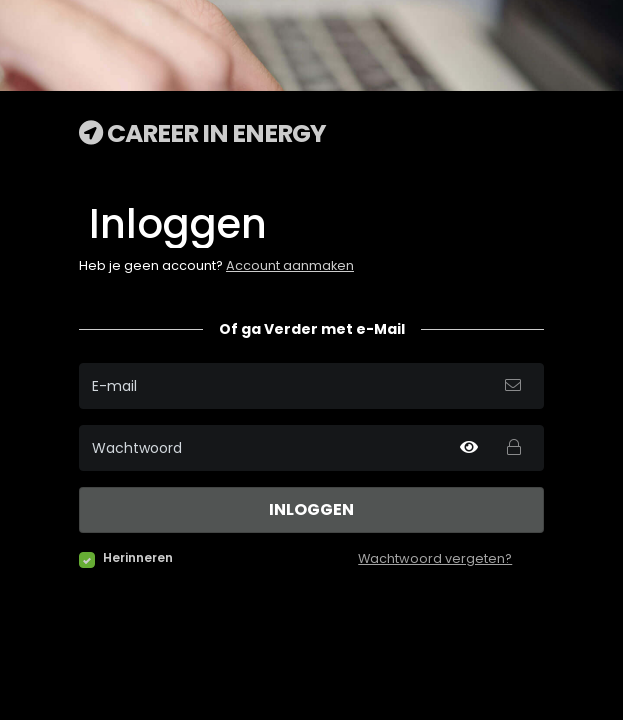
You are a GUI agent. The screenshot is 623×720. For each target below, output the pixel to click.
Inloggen (311, 509)
